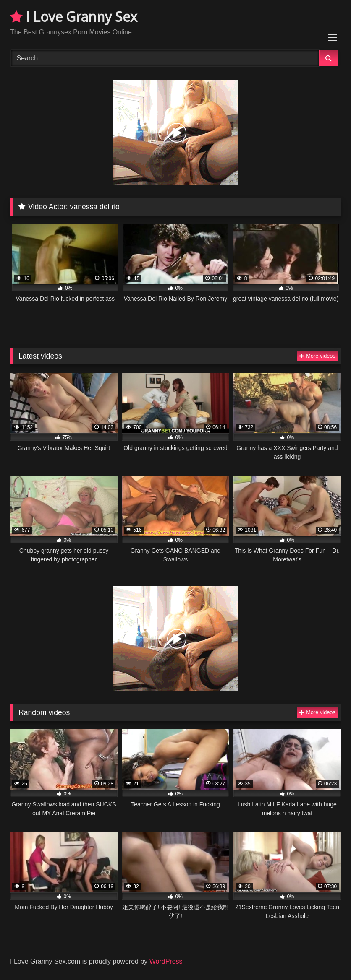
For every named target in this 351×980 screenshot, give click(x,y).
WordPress (166, 961)
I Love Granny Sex (74, 17)
